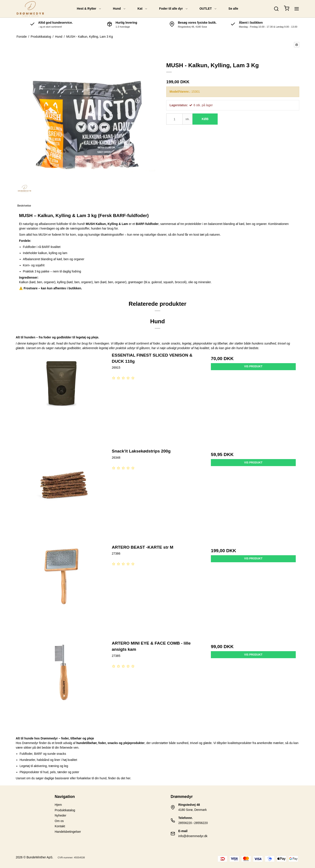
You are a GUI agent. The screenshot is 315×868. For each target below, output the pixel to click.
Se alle (233, 9)
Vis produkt (253, 366)
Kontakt (60, 826)
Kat (143, 9)
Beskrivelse (24, 206)
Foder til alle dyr (173, 9)
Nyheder (60, 815)
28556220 (185, 823)
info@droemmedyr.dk (193, 836)
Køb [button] (205, 119)
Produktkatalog (65, 810)
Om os (59, 821)
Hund (119, 9)
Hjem (58, 805)
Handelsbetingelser (68, 832)
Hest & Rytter (89, 9)
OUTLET (208, 9)
